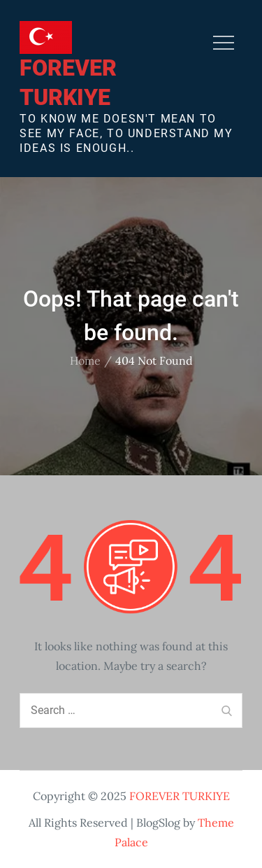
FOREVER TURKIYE (180, 796)
